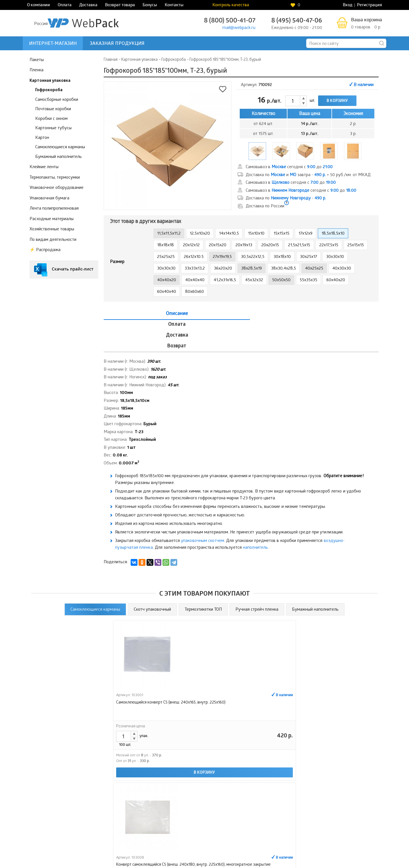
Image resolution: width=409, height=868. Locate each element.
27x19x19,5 (222, 257)
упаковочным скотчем (203, 509)
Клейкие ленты (44, 167)
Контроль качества (289, 5)
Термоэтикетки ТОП (203, 577)
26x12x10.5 (194, 257)
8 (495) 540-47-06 (297, 21)
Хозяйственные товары (52, 229)
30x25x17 (308, 257)
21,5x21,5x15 (299, 245)
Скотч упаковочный (152, 577)
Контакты (174, 5)
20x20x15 (270, 245)
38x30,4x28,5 (283, 269)
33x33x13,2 (195, 269)
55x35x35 (308, 280)
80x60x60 (195, 292)
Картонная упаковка (50, 81)
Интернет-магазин (53, 44)
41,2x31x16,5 (225, 280)
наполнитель (255, 516)
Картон (42, 138)
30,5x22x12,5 (253, 257)
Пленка (36, 70)
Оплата (65, 5)
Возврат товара (120, 5)
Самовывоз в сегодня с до (289, 167)
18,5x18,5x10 (333, 234)
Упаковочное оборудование (57, 188)
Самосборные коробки (57, 100)
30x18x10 (282, 257)
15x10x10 (256, 234)
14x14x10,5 (229, 234)
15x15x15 (281, 234)
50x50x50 (281, 280)
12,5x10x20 (200, 234)
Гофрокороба (49, 90)
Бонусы (150, 5)
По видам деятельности (53, 240)
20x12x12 (191, 245)
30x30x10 (335, 257)
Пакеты (37, 60)
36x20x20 (223, 269)
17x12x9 (305, 234)
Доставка (88, 5)
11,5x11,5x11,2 (169, 234)
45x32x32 (254, 280)
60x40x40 (167, 292)
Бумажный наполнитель (59, 157)
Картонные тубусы (53, 128)
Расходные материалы (52, 219)
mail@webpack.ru (239, 28)
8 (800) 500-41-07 (230, 21)
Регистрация (370, 5)
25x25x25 (166, 257)
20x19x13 (244, 245)
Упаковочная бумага (49, 198)
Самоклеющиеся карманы (60, 147)
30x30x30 (166, 269)
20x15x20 (218, 245)
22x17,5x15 (329, 245)
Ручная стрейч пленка (257, 577)
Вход (348, 5)
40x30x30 (342, 269)
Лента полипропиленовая (54, 209)
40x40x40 (195, 280)
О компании (38, 5)
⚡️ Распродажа (45, 250)
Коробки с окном (51, 119)
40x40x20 (167, 280)
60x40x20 (336, 280)
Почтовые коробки (53, 109)
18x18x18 (165, 245)
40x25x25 (314, 269)
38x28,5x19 (252, 269)
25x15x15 (356, 245)
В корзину (337, 101)
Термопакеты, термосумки (55, 178)
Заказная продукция (117, 44)
